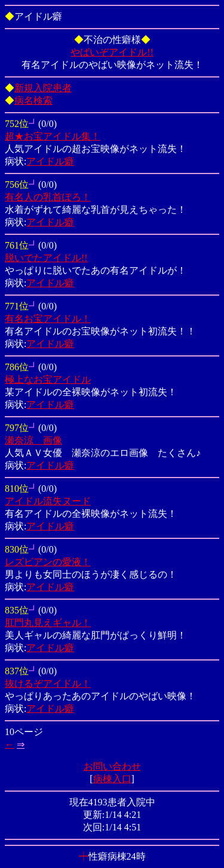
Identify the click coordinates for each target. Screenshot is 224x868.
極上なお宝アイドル (48, 379)
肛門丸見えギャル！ (48, 623)
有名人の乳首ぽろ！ (48, 197)
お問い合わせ (112, 766)
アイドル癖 (50, 161)
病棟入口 (112, 779)
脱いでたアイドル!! (46, 258)
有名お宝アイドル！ (48, 319)
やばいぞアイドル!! (112, 52)
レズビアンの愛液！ (48, 562)
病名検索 (33, 100)
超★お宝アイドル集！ (53, 136)
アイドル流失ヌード (48, 501)
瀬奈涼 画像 (33, 440)
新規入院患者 (43, 88)
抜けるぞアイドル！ (48, 683)
